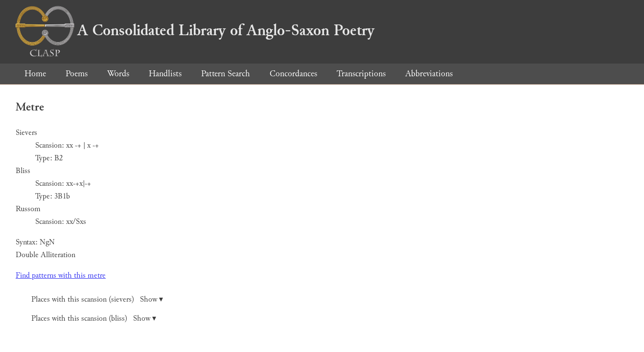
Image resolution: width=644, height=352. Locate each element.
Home (35, 74)
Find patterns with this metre (61, 275)
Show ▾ (151, 299)
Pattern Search (226, 74)
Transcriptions (361, 74)
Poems (77, 74)
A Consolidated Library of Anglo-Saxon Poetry (195, 30)
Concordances (293, 74)
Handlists (165, 74)
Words (118, 74)
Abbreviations (429, 74)
